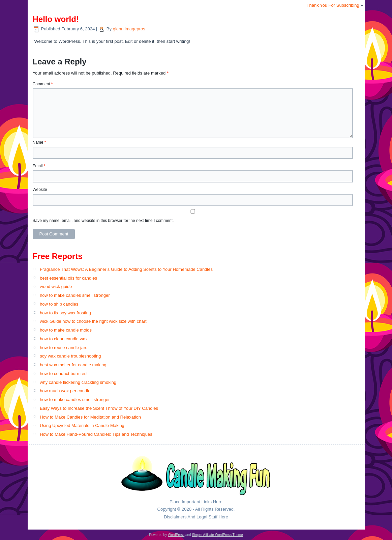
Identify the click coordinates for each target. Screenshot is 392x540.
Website (40, 190)
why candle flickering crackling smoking (78, 382)
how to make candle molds (66, 330)
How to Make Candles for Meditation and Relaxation (90, 417)
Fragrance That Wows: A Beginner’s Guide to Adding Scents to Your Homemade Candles (126, 269)
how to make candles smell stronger (75, 295)
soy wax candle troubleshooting (70, 356)
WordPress (176, 535)
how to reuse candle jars (64, 348)
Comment (43, 84)
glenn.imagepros (129, 29)
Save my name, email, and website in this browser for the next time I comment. (103, 221)
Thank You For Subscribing (333, 5)
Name (39, 142)
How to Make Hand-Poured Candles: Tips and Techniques (96, 434)
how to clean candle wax (64, 339)
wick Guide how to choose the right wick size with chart (93, 321)
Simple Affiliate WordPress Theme (217, 535)
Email (39, 166)
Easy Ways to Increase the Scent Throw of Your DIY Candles (99, 408)
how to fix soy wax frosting (65, 313)
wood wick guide (56, 287)
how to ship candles (59, 304)
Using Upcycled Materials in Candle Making (82, 425)
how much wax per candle (65, 391)
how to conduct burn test (64, 374)
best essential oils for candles (68, 278)
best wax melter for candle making (73, 365)
